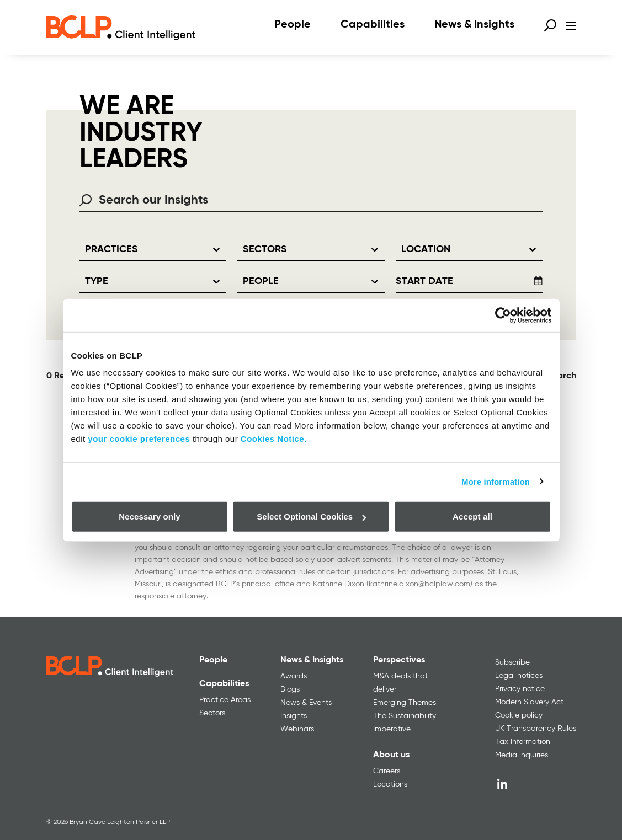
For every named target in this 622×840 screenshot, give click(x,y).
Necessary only (149, 517)
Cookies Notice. (274, 439)
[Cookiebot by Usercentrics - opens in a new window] (503, 315)
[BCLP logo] (121, 28)
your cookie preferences (139, 439)
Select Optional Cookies (311, 517)
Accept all (472, 517)
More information (496, 481)
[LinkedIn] (502, 784)
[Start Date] (458, 281)
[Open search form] (550, 25)
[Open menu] (571, 26)
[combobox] (311, 201)
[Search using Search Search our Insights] (89, 200)
